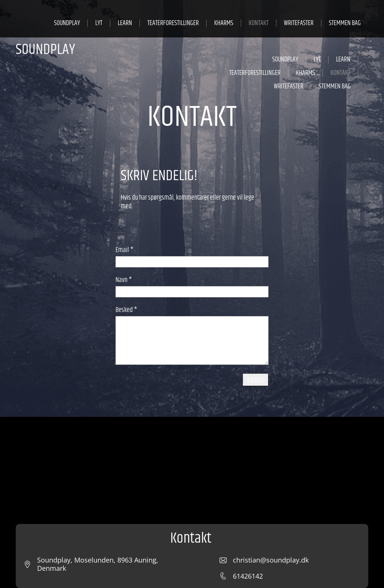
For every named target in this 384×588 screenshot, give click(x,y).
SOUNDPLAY (45, 50)
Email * (124, 250)
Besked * (126, 310)
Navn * (124, 280)
